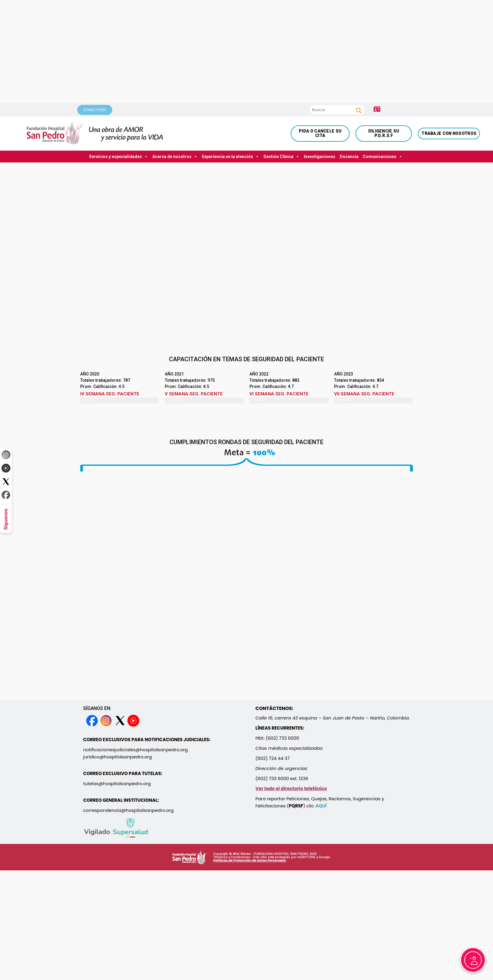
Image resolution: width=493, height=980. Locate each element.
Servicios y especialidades (118, 157)
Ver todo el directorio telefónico (291, 789)
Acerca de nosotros (175, 157)
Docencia (349, 157)
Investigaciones (320, 157)
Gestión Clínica (281, 157)
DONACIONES (95, 110)
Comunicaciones (383, 157)
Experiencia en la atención (230, 157)
